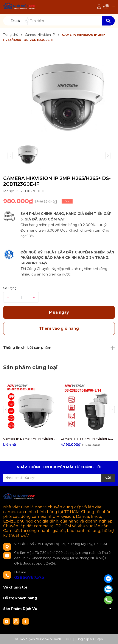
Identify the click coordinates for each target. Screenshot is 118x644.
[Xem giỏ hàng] (106, 7)
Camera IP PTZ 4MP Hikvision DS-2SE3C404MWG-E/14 (88, 439)
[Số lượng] (21, 297)
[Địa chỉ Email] (59, 478)
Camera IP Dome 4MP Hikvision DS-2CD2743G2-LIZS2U (30, 439)
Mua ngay (59, 312)
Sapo (99, 639)
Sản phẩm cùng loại (30, 367)
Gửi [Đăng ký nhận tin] (108, 478)
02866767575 (29, 577)
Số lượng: (10, 288)
